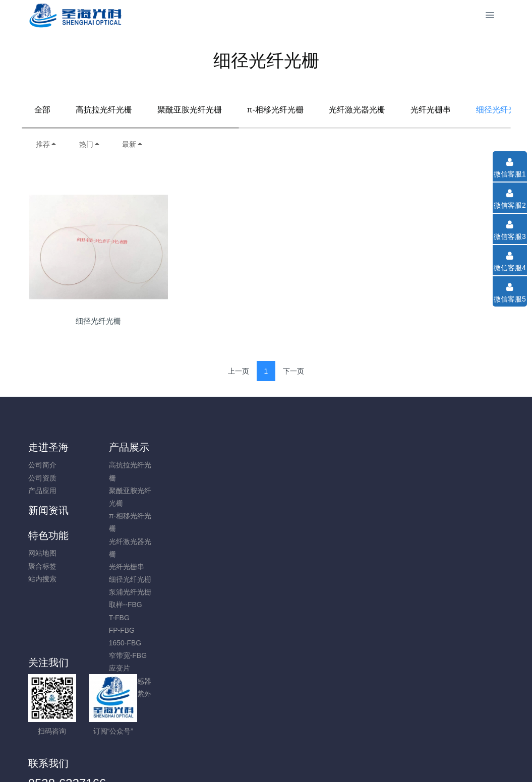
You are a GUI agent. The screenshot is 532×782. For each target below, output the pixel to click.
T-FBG (100, 618)
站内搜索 (225, 491)
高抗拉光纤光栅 (104, 110)
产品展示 (109, 447)
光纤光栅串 (431, 110)
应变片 (100, 668)
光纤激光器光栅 (357, 110)
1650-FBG (106, 643)
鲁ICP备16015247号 (266, 747)
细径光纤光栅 (110, 579)
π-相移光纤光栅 (275, 110)
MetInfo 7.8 (250, 760)
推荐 (46, 144)
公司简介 (42, 465)
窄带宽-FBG (108, 655)
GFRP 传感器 (111, 681)
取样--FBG (106, 605)
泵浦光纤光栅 (110, 592)
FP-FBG (102, 630)
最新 (133, 144)
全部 (42, 110)
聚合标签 (225, 478)
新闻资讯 (170, 447)
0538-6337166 (434, 470)
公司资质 (42, 478)
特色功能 (231, 447)
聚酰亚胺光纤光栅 (190, 110)
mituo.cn (327, 760)
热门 (90, 144)
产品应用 (42, 491)
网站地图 (225, 465)
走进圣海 (48, 447)
